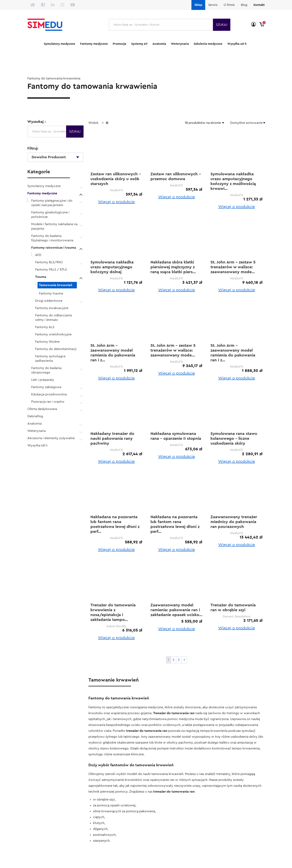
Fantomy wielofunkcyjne (53, 334)
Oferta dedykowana (42, 409)
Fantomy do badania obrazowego (46, 370)
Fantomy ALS (45, 327)
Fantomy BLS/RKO (49, 262)
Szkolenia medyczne (208, 44)
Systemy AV (139, 44)
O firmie (229, 5)
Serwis (213, 5)
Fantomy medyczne (94, 44)
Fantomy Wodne (47, 342)
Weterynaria (180, 44)
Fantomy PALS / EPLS (51, 270)
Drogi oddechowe (49, 301)
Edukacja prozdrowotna (49, 394)
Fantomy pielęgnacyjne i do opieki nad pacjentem (52, 203)
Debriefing (35, 416)
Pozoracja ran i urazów (48, 402)
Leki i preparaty (43, 380)
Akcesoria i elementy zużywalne (51, 438)
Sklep (198, 5)
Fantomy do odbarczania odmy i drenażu (53, 318)
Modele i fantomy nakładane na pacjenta (54, 226)
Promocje (120, 44)
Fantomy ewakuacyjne (52, 308)
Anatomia (159, 44)
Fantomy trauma (51, 293)
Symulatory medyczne (60, 44)
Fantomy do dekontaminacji (56, 349)
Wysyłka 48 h (237, 44)
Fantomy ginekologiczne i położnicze (50, 215)
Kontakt (259, 5)
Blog (244, 5)
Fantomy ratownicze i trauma (54, 248)
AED (38, 255)
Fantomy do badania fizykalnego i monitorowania (52, 238)
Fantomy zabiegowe (46, 387)
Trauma (41, 277)
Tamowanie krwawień (56, 285)
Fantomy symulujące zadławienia (50, 359)
